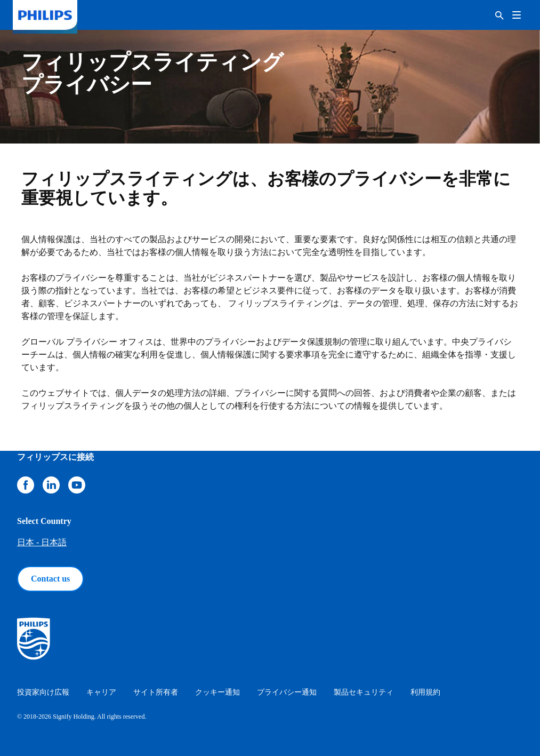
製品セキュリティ (364, 692)
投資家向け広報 (43, 692)
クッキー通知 (217, 692)
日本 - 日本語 (42, 542)
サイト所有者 (156, 692)
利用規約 (425, 692)
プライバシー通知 (287, 692)
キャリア (101, 692)
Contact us (50, 579)
